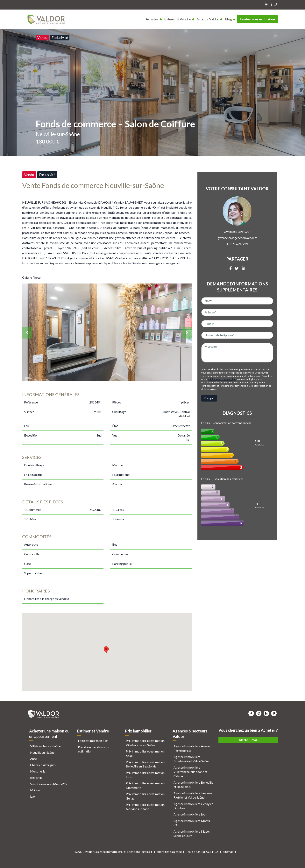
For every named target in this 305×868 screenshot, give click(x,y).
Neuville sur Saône (42, 752)
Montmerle (38, 771)
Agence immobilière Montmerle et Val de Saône (191, 759)
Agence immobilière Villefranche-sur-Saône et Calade (190, 772)
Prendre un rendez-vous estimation (94, 749)
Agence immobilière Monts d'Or (192, 823)
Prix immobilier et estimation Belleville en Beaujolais (145, 764)
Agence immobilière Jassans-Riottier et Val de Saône (193, 795)
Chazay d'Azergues (43, 765)
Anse (33, 759)
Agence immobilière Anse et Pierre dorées (192, 748)
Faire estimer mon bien (93, 741)
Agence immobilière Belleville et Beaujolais (193, 784)
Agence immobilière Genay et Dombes (193, 806)
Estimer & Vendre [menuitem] (178, 19)
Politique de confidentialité (222, 379)
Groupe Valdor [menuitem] (208, 19)
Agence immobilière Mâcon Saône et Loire (192, 833)
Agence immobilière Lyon (190, 814)
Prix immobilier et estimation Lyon (145, 775)
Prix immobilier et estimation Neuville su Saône (145, 807)
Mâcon (35, 790)
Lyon (33, 796)
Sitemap (228, 852)
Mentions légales (139, 852)
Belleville (36, 777)
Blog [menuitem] (228, 19)
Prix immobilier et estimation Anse (145, 753)
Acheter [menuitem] (152, 19)
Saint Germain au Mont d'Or (49, 784)
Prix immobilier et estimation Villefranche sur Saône (145, 743)
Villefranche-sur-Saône (45, 746)
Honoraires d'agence (168, 852)
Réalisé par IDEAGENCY (202, 852)
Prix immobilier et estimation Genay (145, 796)
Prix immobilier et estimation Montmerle (145, 785)
